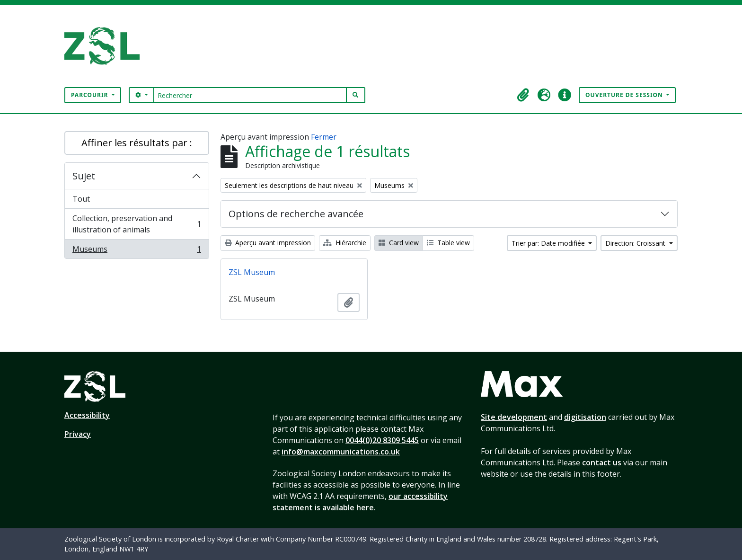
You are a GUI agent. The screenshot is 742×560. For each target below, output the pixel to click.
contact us (602, 462)
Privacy (78, 434)
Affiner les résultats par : (137, 143)
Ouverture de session (625, 95)
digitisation (585, 417)
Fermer (324, 137)
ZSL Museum (252, 272)
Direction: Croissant (636, 243)
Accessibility (87, 415)
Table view (448, 243)
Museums (137, 251)
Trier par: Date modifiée (549, 243)
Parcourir (91, 95)
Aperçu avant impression (268, 243)
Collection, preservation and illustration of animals (137, 224)
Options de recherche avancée (296, 214)
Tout (81, 199)
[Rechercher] (250, 95)
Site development (514, 417)
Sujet (84, 176)
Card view (399, 243)
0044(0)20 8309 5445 (382, 440)
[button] (523, 95)
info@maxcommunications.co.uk (341, 452)
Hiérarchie (345, 243)
